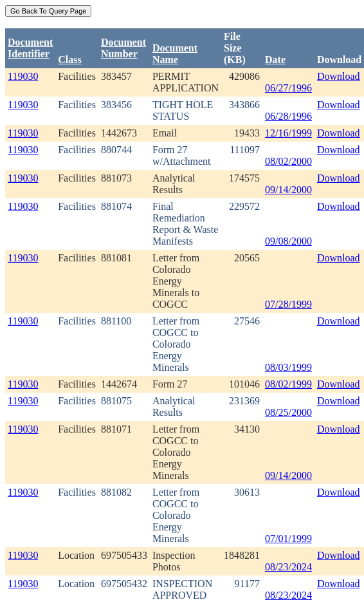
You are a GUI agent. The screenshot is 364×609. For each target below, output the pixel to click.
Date (275, 60)
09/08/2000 (288, 241)
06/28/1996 (288, 116)
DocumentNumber (123, 48)
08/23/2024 (288, 567)
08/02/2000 (288, 161)
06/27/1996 (288, 88)
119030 (23, 76)
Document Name (175, 54)
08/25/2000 (288, 412)
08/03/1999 (288, 367)
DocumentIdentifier (30, 48)
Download (339, 76)
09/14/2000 (288, 190)
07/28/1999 (288, 304)
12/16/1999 (288, 133)
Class (69, 60)
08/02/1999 (288, 384)
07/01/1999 (288, 539)
